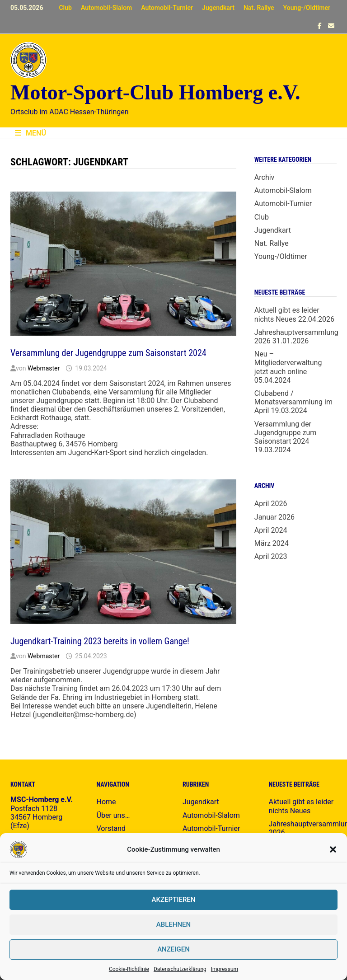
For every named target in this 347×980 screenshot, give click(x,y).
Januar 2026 (274, 517)
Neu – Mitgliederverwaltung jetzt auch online (288, 363)
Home (106, 802)
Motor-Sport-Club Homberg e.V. (155, 92)
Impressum (225, 969)
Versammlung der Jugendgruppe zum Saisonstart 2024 (108, 353)
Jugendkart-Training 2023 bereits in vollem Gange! (100, 641)
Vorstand (111, 828)
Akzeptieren (174, 900)
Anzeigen (173, 949)
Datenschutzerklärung (180, 969)
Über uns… (113, 815)
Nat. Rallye (259, 8)
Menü (30, 133)
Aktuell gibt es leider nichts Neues (287, 314)
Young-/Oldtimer (307, 8)
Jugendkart (218, 8)
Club (65, 8)
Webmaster (44, 368)
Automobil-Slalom (106, 8)
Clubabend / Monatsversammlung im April (293, 402)
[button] (333, 849)
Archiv (265, 177)
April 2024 (271, 530)
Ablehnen (173, 924)
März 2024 (272, 543)
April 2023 (271, 556)
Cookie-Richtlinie (129, 969)
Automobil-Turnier (167, 8)
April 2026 (271, 504)
